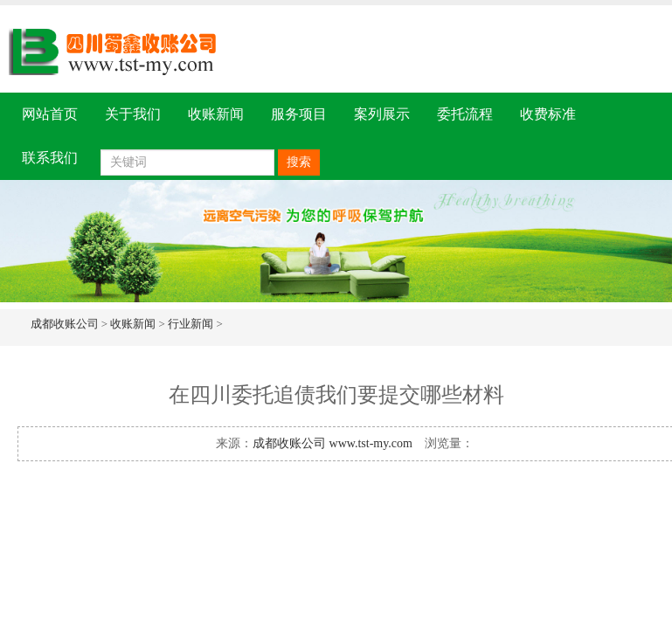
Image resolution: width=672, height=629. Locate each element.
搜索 (299, 162)
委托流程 (465, 114)
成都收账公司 (65, 324)
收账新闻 (216, 114)
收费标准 (548, 114)
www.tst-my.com (371, 443)
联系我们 (50, 158)
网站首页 (50, 114)
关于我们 (133, 114)
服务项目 (299, 114)
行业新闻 (191, 324)
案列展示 (382, 114)
